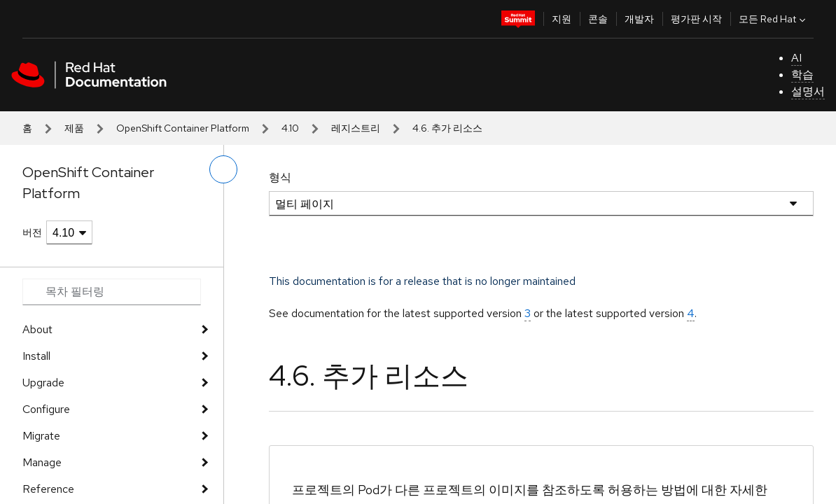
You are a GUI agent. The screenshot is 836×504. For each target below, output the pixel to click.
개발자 (639, 19)
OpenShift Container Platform (183, 128)
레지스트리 (356, 128)
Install (36, 356)
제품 (74, 128)
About (37, 329)
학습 (802, 75)
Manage (42, 462)
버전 (32, 232)
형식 (280, 177)
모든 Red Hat (774, 19)
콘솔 (598, 19)
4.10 (290, 128)
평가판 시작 (696, 19)
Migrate (41, 436)
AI (796, 58)
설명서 (808, 91)
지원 (562, 19)
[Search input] (112, 292)
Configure (46, 409)
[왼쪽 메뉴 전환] (223, 169)
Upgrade (43, 383)
